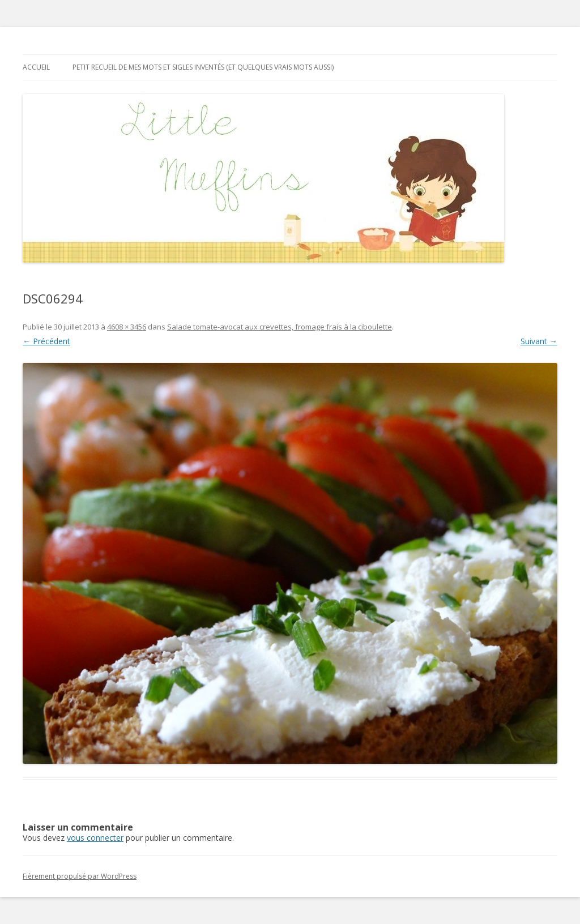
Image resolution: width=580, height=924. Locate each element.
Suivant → (539, 341)
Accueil (36, 67)
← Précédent (46, 341)
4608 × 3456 (127, 327)
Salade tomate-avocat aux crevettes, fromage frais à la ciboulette (280, 327)
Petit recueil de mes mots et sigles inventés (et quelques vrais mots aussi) (203, 67)
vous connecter (95, 838)
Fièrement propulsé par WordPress (80, 876)
